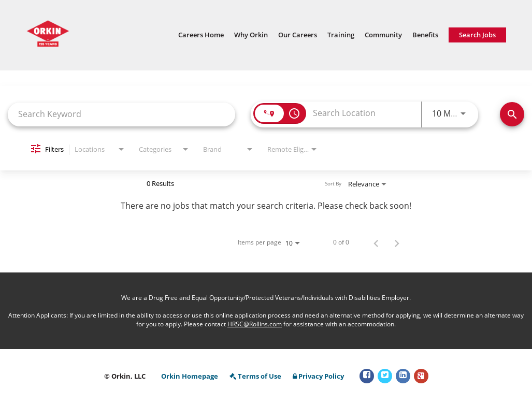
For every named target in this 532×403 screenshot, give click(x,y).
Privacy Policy (318, 376)
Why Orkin (251, 35)
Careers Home (201, 35)
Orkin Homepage (190, 376)
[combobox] (121, 114)
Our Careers (298, 35)
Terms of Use (255, 376)
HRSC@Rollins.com (255, 324)
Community (383, 35)
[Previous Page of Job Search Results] (376, 242)
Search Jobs (477, 35)
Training (341, 35)
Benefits (425, 35)
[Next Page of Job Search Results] (397, 242)
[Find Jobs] (512, 114)
